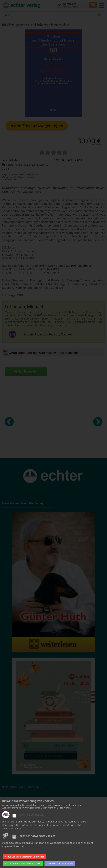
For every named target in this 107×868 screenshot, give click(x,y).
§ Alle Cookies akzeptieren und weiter (25, 857)
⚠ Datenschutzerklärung (60, 863)
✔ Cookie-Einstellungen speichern (23, 863)
